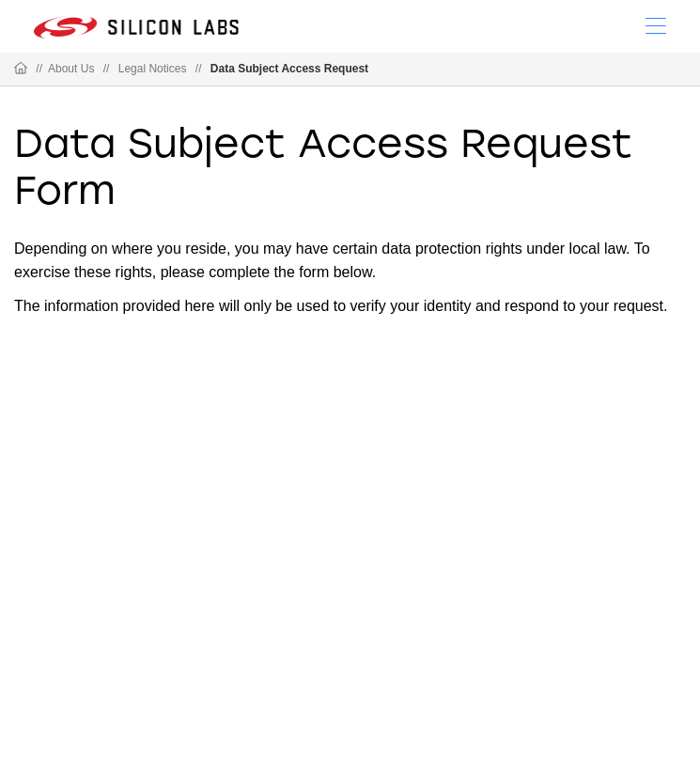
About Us (71, 69)
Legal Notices (153, 69)
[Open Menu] (656, 24)
